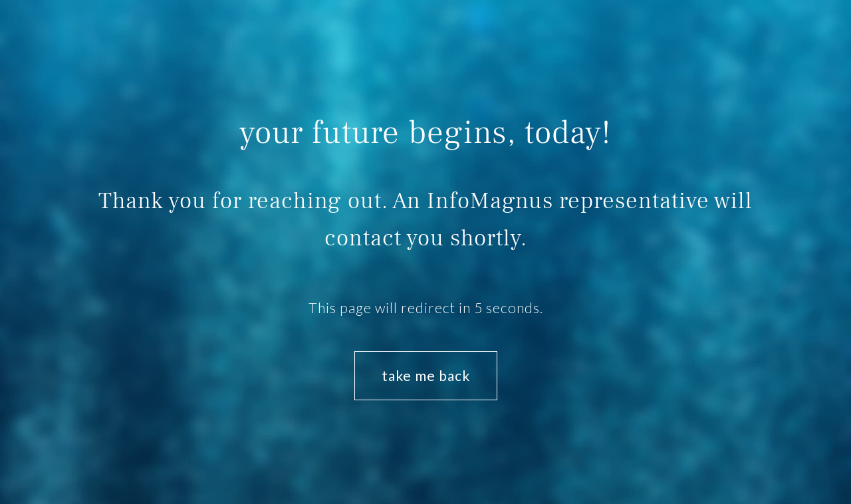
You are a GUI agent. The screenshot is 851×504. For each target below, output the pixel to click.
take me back (426, 375)
